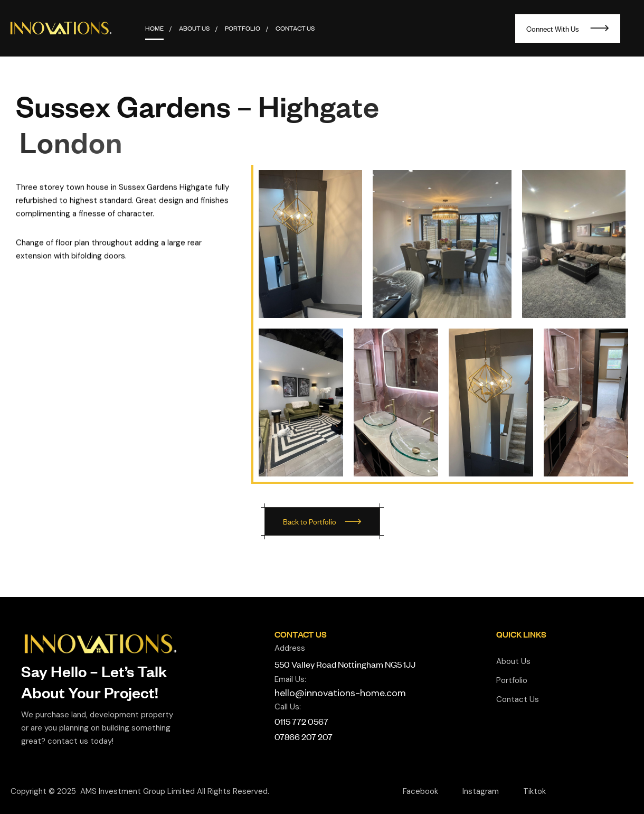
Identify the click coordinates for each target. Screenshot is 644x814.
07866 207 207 (304, 736)
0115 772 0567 (301, 721)
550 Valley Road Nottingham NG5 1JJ (345, 664)
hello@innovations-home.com (340, 693)
